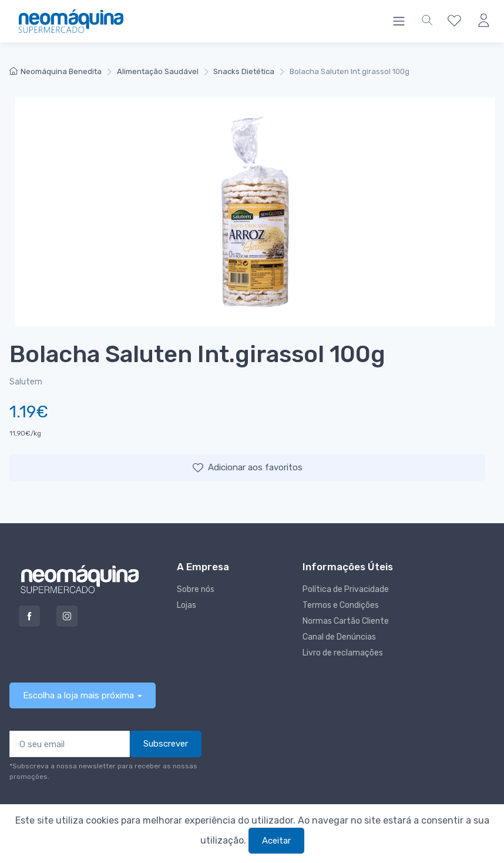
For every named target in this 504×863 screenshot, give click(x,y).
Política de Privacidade (346, 589)
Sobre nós (196, 589)
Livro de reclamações (343, 653)
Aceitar (276, 841)
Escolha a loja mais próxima (78, 695)
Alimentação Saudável (158, 71)
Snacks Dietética (244, 71)
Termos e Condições (341, 605)
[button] (427, 21)
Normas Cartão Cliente (346, 621)
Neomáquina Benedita (56, 71)
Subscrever (166, 744)
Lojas (187, 605)
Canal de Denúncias (339, 637)
